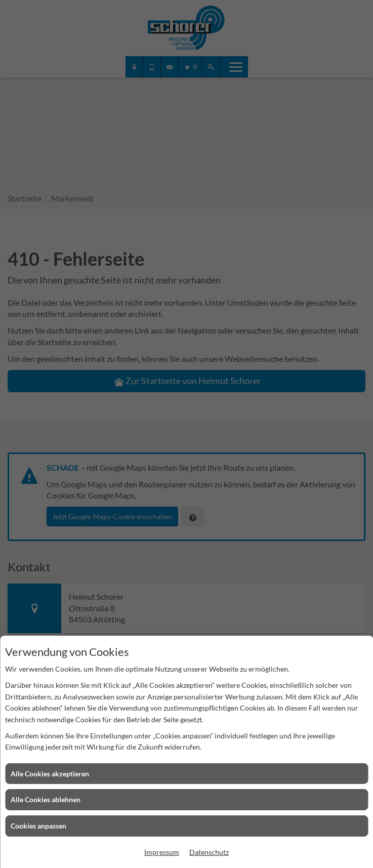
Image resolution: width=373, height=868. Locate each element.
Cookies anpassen (38, 826)
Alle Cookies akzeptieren (50, 774)
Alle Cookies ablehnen (46, 799)
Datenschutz (209, 852)
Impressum (162, 852)
